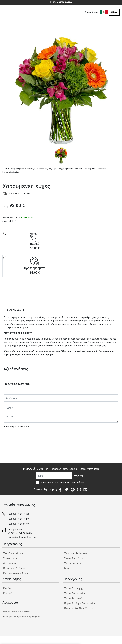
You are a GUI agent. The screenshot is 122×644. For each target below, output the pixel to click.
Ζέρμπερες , (101, 169)
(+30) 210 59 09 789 (19, 524)
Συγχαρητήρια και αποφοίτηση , (70, 169)
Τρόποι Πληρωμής (74, 588)
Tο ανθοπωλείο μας (13, 553)
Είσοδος (8, 588)
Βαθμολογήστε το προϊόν (16, 427)
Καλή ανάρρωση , (41, 169)
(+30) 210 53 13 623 (19, 514)
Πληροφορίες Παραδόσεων (79, 608)
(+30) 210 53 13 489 (19, 519)
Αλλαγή (114, 12)
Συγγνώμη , (53, 169)
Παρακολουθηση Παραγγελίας (80, 603)
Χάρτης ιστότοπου (74, 563)
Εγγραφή (8, 593)
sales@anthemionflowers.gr (23, 537)
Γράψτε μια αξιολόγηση (17, 384)
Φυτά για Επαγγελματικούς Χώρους (22, 617)
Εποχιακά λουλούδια (11, 172)
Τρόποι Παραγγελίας (75, 593)
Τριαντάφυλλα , (90, 169)
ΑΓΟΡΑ (35, 289)
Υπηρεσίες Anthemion (76, 553)
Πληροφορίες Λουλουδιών (17, 612)
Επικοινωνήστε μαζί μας (16, 573)
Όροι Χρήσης (10, 563)
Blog (66, 568)
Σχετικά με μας (11, 558)
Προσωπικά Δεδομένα (15, 568)
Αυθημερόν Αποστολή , (25, 169)
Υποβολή (10, 435)
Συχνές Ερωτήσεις (74, 558)
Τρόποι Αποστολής (74, 598)
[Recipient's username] (54, 476)
